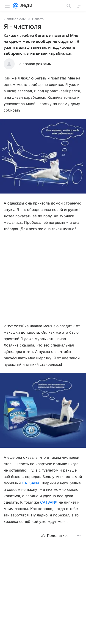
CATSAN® (31, 483)
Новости (38, 19)
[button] (43, 157)
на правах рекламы (35, 64)
